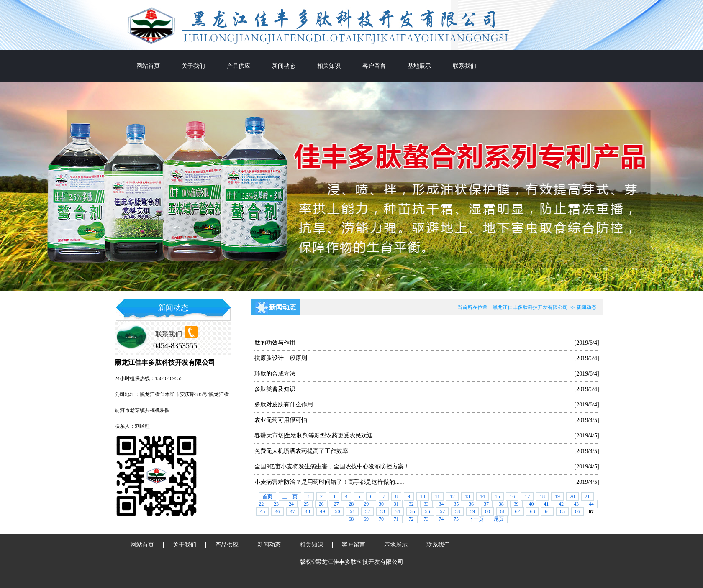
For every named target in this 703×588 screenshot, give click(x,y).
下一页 (476, 519)
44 (591, 504)
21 (588, 496)
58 (457, 511)
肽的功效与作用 (275, 343)
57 (442, 511)
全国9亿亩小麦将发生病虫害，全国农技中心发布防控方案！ (332, 467)
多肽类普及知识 (275, 389)
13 (467, 496)
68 (351, 519)
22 (261, 504)
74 (441, 519)
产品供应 (239, 66)
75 (456, 519)
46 (277, 511)
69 (366, 519)
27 (336, 504)
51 (352, 511)
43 (576, 504)
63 (532, 511)
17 (527, 496)
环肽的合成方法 (275, 374)
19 (557, 496)
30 (381, 504)
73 (426, 519)
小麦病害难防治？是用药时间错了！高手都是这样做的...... (329, 482)
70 (381, 519)
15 (498, 496)
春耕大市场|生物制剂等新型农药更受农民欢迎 (314, 436)
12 (452, 496)
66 (577, 511)
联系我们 (464, 66)
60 (487, 511)
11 (438, 496)
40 (531, 504)
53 (382, 511)
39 (516, 504)
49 (323, 511)
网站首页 (148, 66)
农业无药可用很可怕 (281, 420)
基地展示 (419, 66)
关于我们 (193, 66)
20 (572, 496)
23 (276, 504)
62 (518, 511)
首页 (267, 496)
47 (292, 511)
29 (366, 504)
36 (471, 504)
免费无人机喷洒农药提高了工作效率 (301, 451)
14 (482, 496)
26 (321, 504)
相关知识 (329, 66)
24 (291, 504)
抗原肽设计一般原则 (281, 358)
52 (367, 511)
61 (503, 511)
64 (547, 511)
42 (561, 504)
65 (562, 511)
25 (306, 504)
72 (411, 519)
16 (512, 496)
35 (456, 504)
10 (423, 496)
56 (428, 511)
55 (413, 511)
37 (486, 504)
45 (262, 511)
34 (441, 504)
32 (411, 504)
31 (396, 504)
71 (396, 519)
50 (337, 511)
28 (351, 504)
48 (308, 511)
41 (546, 504)
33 (426, 504)
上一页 (290, 496)
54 (398, 511)
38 (501, 504)
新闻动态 (284, 66)
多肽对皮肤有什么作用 (284, 405)
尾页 (499, 519)
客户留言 (374, 66)
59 (472, 511)
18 (542, 496)
